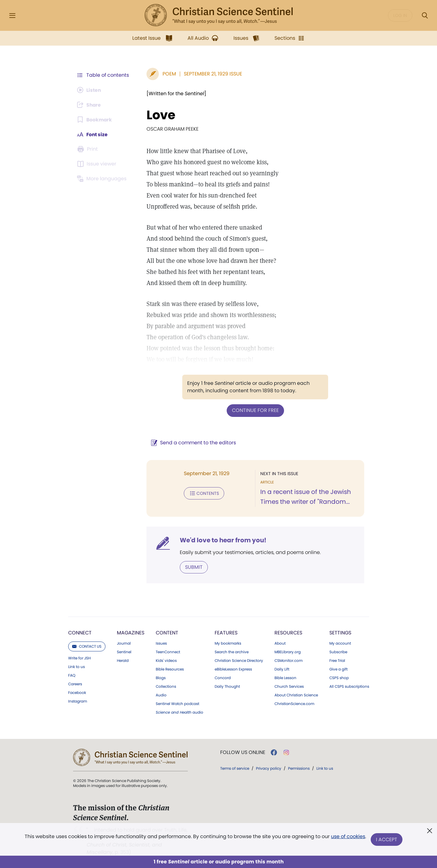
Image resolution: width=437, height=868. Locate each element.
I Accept (387, 839)
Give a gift (338, 669)
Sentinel (124, 652)
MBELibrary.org (288, 652)
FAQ (72, 675)
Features (226, 632)
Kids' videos (166, 660)
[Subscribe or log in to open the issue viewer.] (98, 164)
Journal (124, 643)
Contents (203, 493)
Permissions (299, 768)
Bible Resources (170, 669)
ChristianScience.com (294, 703)
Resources (288, 632)
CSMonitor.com (289, 660)
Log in (400, 15)
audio (179, 712)
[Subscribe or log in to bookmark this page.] (95, 120)
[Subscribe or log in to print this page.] (89, 149)
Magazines (131, 632)
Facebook (77, 692)
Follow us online (243, 752)
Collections (166, 686)
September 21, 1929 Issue (212, 74)
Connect (80, 632)
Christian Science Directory (239, 660)
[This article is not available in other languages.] (103, 179)
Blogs (161, 678)
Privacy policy (269, 768)
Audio (161, 695)
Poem (168, 74)
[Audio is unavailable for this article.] (90, 90)
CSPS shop (339, 678)
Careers (75, 684)
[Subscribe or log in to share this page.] (90, 105)
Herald (123, 660)
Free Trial (337, 660)
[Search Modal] (425, 16)
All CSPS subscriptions (349, 686)
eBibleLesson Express (233, 669)
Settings (340, 632)
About (280, 643)
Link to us (76, 666)
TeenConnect (168, 652)
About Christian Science (296, 695)
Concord (223, 678)
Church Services (289, 686)
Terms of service (235, 768)
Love (160, 115)
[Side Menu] (12, 16)
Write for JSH (79, 658)
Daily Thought (227, 686)
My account (340, 643)
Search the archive (232, 652)
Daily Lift (282, 669)
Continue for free (255, 410)
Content (167, 632)
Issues (161, 643)
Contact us (87, 646)
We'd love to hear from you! (222, 540)
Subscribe (338, 652)
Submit (193, 567)
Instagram (78, 701)
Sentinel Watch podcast (177, 703)
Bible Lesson (285, 678)
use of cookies (348, 837)
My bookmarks (228, 643)
